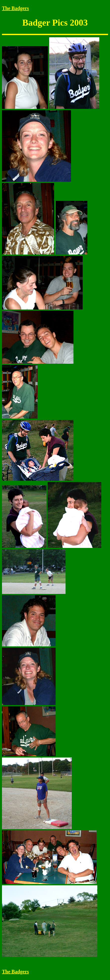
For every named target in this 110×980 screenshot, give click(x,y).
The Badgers (15, 8)
